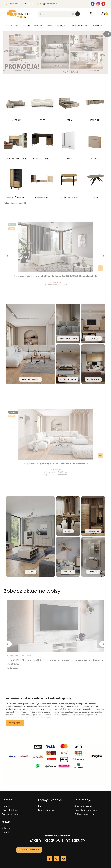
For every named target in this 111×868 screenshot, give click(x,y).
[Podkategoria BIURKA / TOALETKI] (42, 142)
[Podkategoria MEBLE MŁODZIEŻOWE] (16, 142)
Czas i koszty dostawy (86, 810)
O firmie (6, 828)
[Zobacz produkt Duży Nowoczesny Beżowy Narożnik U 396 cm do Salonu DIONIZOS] (100, 456)
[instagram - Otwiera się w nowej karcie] (56, 859)
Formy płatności (46, 810)
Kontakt (6, 806)
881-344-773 (27, 4)
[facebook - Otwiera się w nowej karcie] (49, 859)
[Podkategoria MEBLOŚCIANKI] (42, 181)
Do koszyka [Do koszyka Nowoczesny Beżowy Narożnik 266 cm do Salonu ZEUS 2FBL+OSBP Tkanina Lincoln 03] (100, 268)
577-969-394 (12, 4)
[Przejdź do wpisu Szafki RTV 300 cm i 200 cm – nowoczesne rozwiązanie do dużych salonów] (55, 626)
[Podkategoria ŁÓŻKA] (69, 104)
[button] (78, 14)
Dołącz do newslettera (29, 850)
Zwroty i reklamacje (12, 814)
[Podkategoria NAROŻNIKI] (16, 104)
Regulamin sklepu (83, 806)
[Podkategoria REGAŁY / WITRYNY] (16, 181)
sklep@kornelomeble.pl (47, 4)
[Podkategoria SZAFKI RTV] (95, 104)
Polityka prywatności (85, 814)
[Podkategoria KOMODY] (95, 142)
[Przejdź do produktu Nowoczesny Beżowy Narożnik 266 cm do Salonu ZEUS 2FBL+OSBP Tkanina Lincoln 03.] (55, 247)
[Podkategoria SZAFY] (69, 142)
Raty (40, 806)
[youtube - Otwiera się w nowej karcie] (64, 859)
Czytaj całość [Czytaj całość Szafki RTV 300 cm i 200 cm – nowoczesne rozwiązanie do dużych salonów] (13, 668)
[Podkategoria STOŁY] (95, 181)
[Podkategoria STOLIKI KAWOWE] (69, 181)
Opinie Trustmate (10, 810)
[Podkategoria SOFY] (42, 104)
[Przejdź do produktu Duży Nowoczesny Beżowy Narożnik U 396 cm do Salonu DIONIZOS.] (55, 434)
